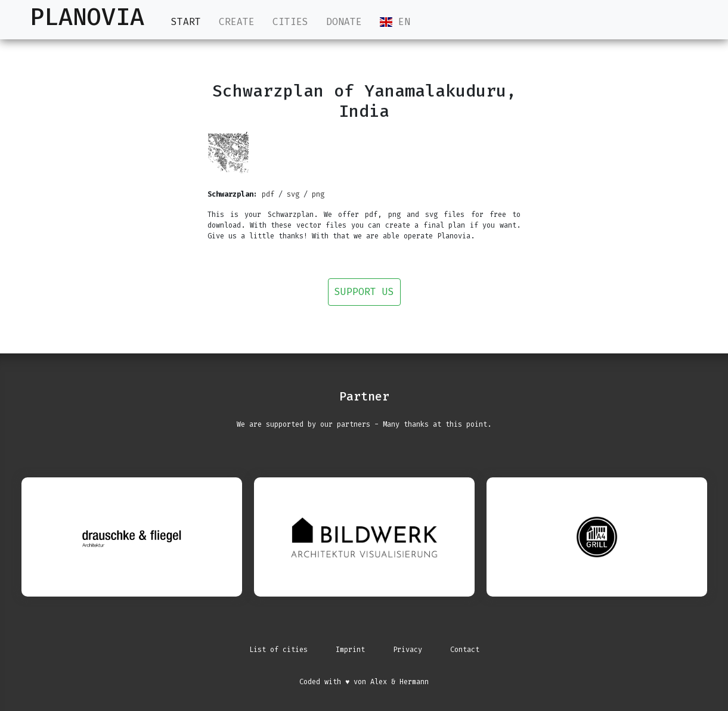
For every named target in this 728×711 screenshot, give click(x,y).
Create (237, 22)
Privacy (408, 650)
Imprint (350, 650)
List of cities (278, 650)
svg (293, 194)
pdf (268, 194)
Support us (364, 292)
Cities (290, 22)
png (318, 194)
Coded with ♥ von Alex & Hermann (364, 682)
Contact (465, 650)
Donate (344, 22)
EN (395, 22)
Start (186, 21)
